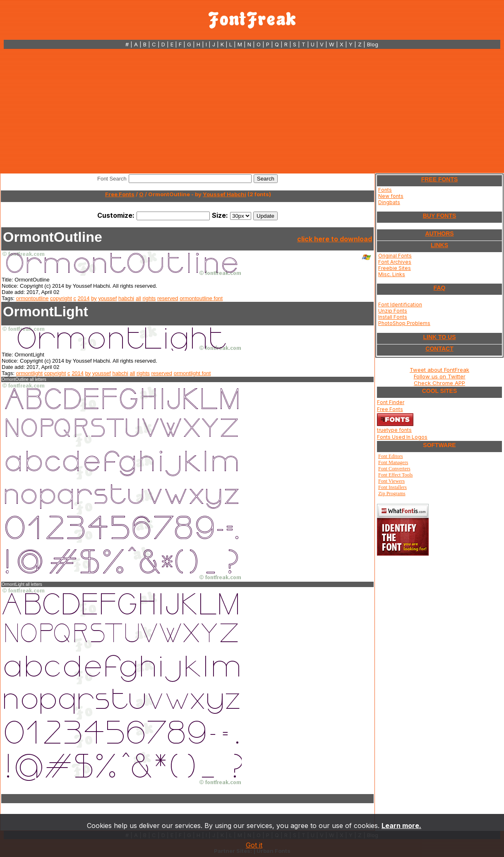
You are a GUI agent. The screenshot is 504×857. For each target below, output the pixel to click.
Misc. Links (392, 274)
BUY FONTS (440, 216)
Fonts (385, 190)
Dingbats (389, 202)
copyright (61, 298)
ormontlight (29, 373)
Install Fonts (393, 317)
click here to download (335, 239)
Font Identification (400, 305)
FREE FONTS (440, 179)
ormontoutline (32, 298)
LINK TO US (439, 337)
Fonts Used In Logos (402, 437)
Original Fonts (395, 256)
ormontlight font (192, 373)
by (94, 298)
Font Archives (395, 262)
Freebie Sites (395, 268)
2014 (84, 298)
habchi (126, 298)
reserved (168, 298)
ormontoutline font (201, 298)
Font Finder (391, 402)
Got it (254, 845)
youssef (108, 298)
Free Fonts (120, 194)
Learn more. (401, 826)
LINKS (439, 245)
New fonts (391, 196)
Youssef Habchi (224, 194)
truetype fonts (394, 430)
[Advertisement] (252, 111)
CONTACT (439, 349)
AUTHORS (439, 234)
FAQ (440, 288)
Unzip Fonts (393, 311)
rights (149, 298)
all (138, 298)
